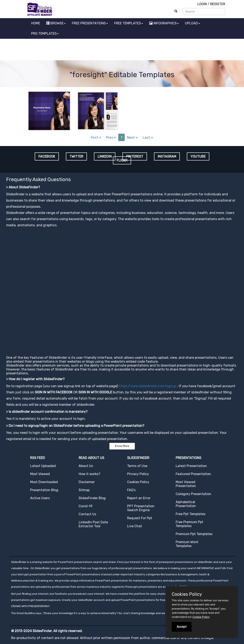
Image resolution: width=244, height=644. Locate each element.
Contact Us (87, 514)
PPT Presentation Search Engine (141, 508)
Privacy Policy (138, 474)
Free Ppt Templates (191, 514)
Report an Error (139, 498)
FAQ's (131, 490)
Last (148, 137)
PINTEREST (135, 156)
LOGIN (202, 4)
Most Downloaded (44, 482)
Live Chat (135, 526)
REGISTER (218, 4)
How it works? (89, 474)
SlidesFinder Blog (92, 498)
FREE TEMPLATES (129, 23)
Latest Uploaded (43, 466)
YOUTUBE (198, 156)
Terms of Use (137, 466)
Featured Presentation (193, 474)
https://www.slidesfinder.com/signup (147, 386)
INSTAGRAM (167, 156)
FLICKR (122, 160)
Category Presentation (193, 494)
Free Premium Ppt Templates (190, 524)
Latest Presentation (191, 466)
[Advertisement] (122, 50)
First (96, 137)
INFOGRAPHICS (164, 23)
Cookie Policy (201, 617)
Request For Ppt (140, 518)
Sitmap (84, 490)
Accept (182, 627)
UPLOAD (192, 23)
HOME (36, 23)
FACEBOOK (47, 156)
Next (132, 137)
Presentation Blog (44, 490)
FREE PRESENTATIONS (90, 23)
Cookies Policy (138, 482)
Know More (122, 446)
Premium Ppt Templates (194, 534)
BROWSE (56, 23)
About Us (86, 466)
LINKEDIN (105, 156)
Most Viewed (40, 474)
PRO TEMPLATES (45, 34)
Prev (111, 137)
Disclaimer (87, 482)
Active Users (40, 498)
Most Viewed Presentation (186, 484)
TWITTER (76, 156)
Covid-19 (86, 506)
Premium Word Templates (187, 544)
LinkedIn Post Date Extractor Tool (93, 524)
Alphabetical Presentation (186, 504)
